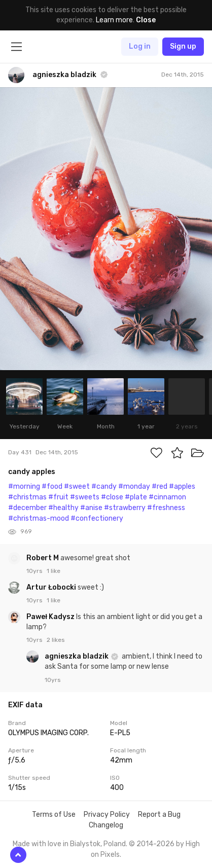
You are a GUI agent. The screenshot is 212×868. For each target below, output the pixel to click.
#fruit (58, 497)
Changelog (106, 825)
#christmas (27, 497)
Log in (140, 46)
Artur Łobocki (52, 587)
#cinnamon (167, 497)
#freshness (166, 508)
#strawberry (125, 508)
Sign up (183, 46)
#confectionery (97, 518)
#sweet (77, 486)
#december (27, 508)
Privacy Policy (107, 815)
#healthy (63, 508)
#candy (104, 486)
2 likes (56, 640)
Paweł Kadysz (51, 617)
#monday (134, 486)
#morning (24, 486)
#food (52, 486)
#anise (91, 508)
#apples (182, 486)
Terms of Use (54, 815)
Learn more (114, 20)
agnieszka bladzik (77, 656)
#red (160, 486)
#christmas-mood (39, 518)
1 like (54, 571)
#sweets (85, 497)
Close (146, 20)
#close (112, 497)
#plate (136, 497)
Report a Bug (159, 815)
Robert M (43, 558)
